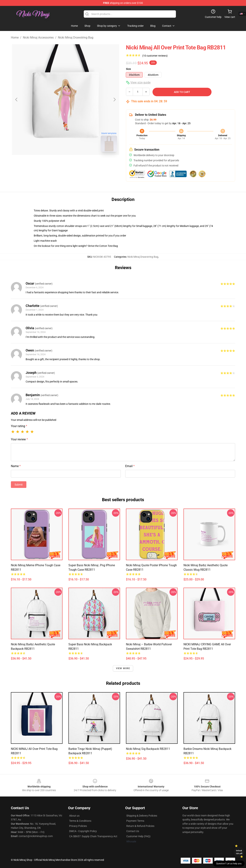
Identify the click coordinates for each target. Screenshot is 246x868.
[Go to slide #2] (75, 163)
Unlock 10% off (239, 852)
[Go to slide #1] (56, 163)
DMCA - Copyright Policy (83, 831)
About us (74, 816)
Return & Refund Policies (140, 826)
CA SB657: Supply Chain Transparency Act (93, 836)
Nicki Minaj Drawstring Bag (76, 38)
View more (123, 668)
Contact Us (133, 831)
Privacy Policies (78, 826)
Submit (19, 485)
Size (128, 69)
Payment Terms (135, 821)
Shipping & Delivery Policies (142, 816)
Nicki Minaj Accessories (38, 38)
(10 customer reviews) (155, 56)
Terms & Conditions (80, 821)
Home (15, 38)
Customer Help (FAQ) (138, 836)
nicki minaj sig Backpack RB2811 (148, 749)
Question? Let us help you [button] (229, 864)
